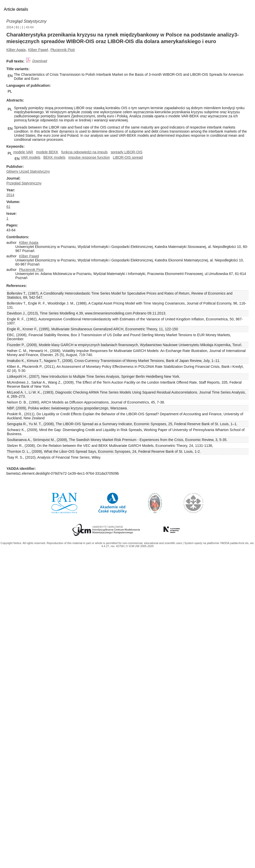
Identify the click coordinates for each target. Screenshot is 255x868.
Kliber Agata (16, 50)
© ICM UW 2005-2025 (140, 546)
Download (40, 61)
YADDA (225, 543)
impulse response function (89, 157)
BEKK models (54, 157)
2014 (10, 27)
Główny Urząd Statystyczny (28, 171)
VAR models (31, 157)
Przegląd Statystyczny (26, 21)
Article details (16, 9)
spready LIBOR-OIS (127, 152)
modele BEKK (47, 152)
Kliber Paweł (38, 50)
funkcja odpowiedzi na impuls (84, 152)
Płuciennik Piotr (63, 50)
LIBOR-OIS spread (128, 157)
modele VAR (23, 152)
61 (17, 27)
